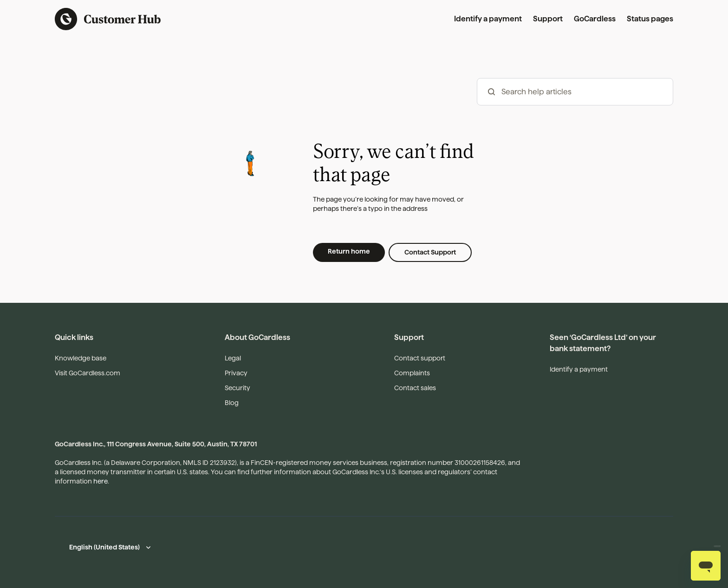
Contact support (420, 358)
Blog (232, 403)
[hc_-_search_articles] (575, 92)
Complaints (412, 373)
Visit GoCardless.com (88, 373)
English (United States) (104, 547)
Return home (349, 251)
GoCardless (595, 19)
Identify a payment (488, 19)
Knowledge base (81, 358)
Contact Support (430, 252)
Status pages (650, 19)
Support (548, 19)
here (101, 481)
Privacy (236, 373)
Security (237, 388)
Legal (233, 358)
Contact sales (415, 388)
